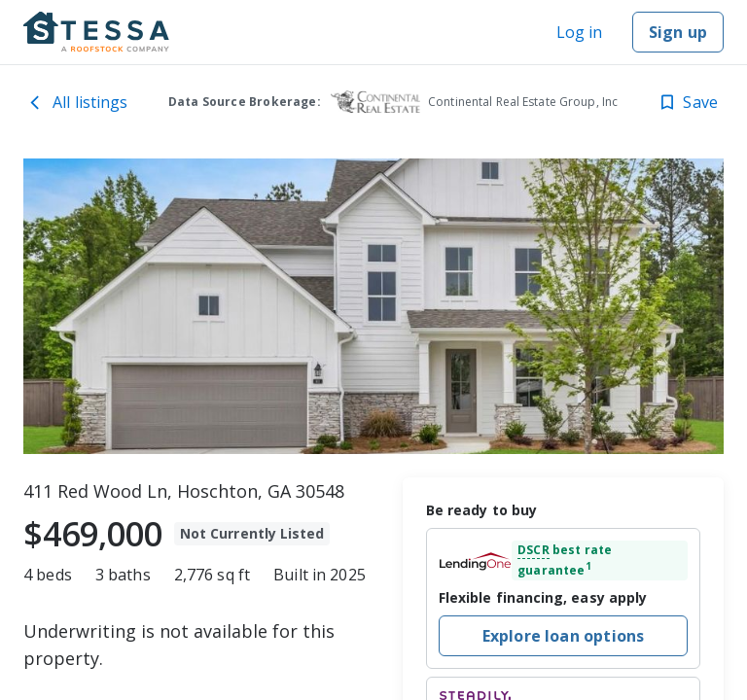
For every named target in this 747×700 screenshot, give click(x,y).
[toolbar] (373, 306)
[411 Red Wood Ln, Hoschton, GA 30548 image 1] (373, 306)
